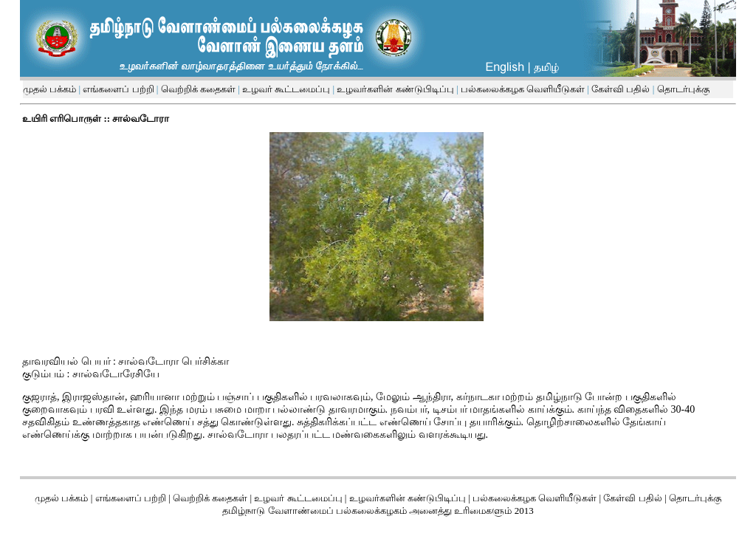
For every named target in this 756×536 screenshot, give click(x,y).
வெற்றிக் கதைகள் (198, 89)
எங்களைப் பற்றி (117, 89)
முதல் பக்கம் (49, 89)
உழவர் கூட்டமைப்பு (285, 89)
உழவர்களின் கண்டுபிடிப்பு (394, 89)
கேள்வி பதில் (620, 89)
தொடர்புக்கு (681, 89)
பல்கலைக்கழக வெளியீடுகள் (523, 89)
